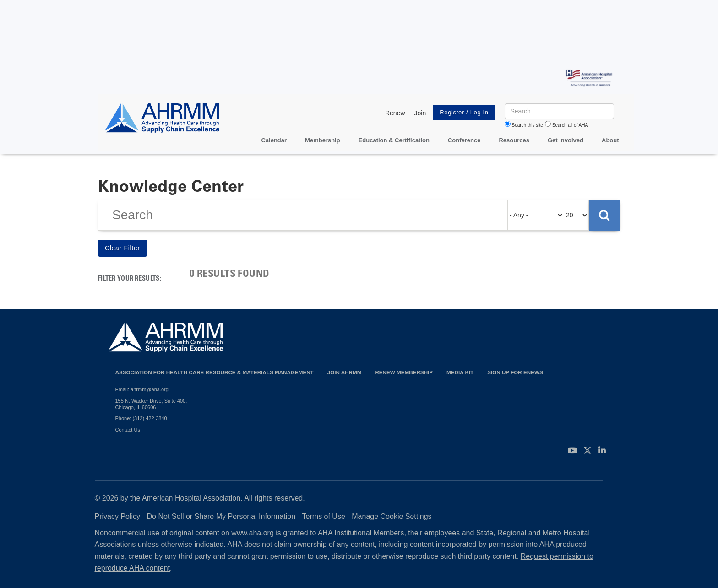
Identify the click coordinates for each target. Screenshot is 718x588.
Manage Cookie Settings (392, 516)
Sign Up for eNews (515, 372)
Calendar (274, 140)
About (610, 140)
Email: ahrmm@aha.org (142, 389)
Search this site (528, 125)
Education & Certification (394, 140)
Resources (514, 140)
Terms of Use (324, 516)
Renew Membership (404, 372)
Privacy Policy (118, 516)
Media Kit (460, 372)
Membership (323, 140)
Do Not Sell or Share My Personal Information (221, 516)
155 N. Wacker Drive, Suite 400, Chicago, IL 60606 (151, 404)
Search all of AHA (570, 125)
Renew (395, 113)
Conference (464, 140)
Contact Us (128, 430)
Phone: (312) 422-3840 (141, 418)
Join (420, 113)
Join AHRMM (345, 372)
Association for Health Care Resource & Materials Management (215, 372)
